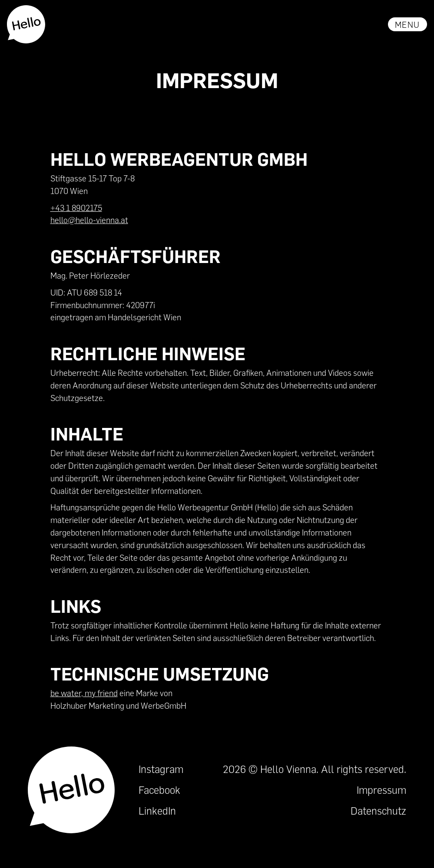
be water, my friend (84, 693)
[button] (407, 24)
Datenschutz (378, 810)
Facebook (159, 790)
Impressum (381, 790)
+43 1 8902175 (76, 207)
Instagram (161, 769)
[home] (27, 24)
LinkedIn (157, 810)
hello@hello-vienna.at (89, 220)
